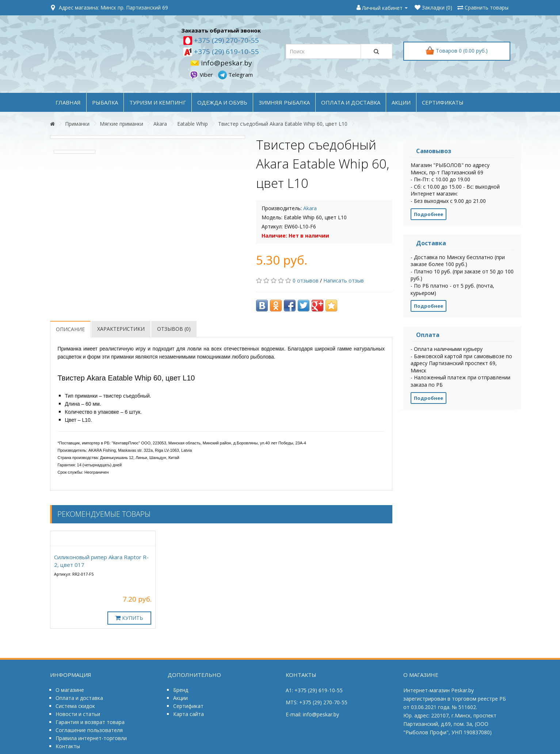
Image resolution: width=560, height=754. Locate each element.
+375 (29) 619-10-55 (226, 52)
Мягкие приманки (121, 124)
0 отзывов (306, 281)
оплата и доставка (351, 102)
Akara (160, 124)
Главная (68, 102)
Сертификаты (443, 102)
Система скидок (75, 706)
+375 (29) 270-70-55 (226, 40)
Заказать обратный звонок (221, 30)
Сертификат (188, 706)
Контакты (68, 746)
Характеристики (121, 329)
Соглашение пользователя (89, 730)
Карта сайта (188, 714)
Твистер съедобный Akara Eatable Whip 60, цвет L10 (283, 124)
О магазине (70, 690)
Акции (180, 698)
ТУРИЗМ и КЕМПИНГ (158, 102)
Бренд (181, 690)
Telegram (235, 75)
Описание (70, 329)
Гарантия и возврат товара (90, 722)
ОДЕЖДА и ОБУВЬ (222, 102)
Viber (202, 75)
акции (401, 102)
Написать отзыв (344, 281)
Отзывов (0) (174, 329)
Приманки (77, 124)
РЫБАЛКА (105, 102)
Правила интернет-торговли (91, 738)
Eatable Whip (193, 124)
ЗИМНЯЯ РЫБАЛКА (284, 102)
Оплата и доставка (79, 698)
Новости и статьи (78, 714)
